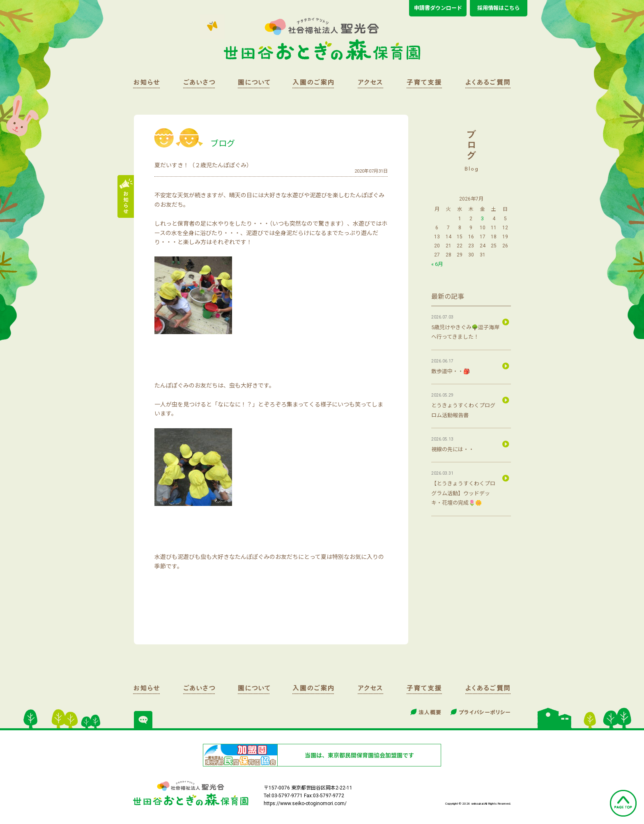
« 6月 (437, 264)
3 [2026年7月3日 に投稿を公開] (482, 218)
